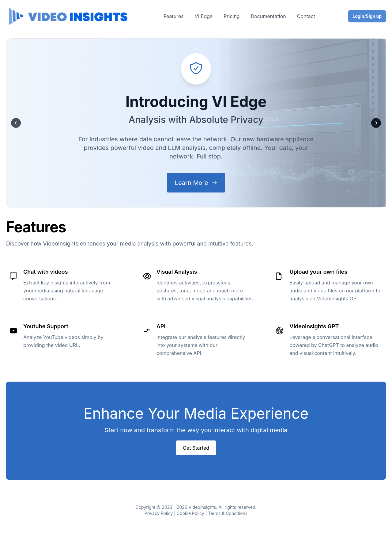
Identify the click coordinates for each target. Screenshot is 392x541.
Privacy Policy (159, 513)
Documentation (268, 16)
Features (174, 16)
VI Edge (204, 16)
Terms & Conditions (228, 513)
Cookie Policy (190, 513)
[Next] (376, 123)
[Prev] (16, 123)
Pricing (232, 16)
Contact (306, 16)
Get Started (196, 448)
